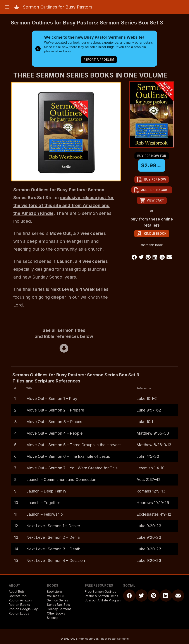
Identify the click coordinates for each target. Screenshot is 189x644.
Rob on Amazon (20, 600)
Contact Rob (18, 596)
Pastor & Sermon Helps (101, 596)
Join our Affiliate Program (103, 600)
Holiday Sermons (59, 609)
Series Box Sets (58, 605)
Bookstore (54, 591)
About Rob (16, 591)
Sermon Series (58, 600)
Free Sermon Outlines (101, 591)
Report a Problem (99, 59)
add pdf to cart (152, 190)
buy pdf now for (152, 156)
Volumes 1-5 (56, 596)
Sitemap (53, 618)
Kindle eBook (152, 233)
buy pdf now (152, 179)
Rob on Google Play (23, 609)
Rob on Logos (19, 613)
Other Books (56, 613)
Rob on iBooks (19, 605)
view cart (152, 200)
